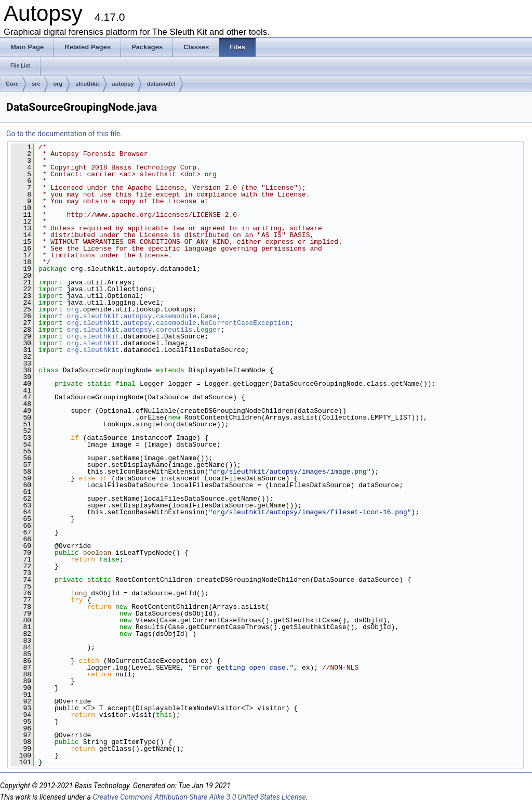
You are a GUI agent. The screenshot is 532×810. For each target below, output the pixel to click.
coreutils (174, 330)
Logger (209, 330)
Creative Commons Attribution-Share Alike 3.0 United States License (199, 797)
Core (12, 84)
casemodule (176, 316)
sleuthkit (87, 84)
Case (209, 316)
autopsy (123, 84)
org (58, 84)
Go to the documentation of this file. (64, 134)
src (36, 84)
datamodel (161, 84)
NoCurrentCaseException (245, 323)
